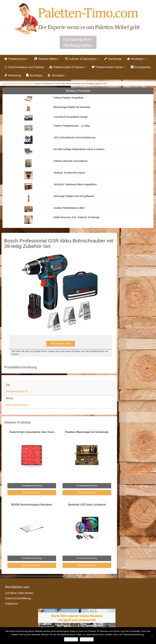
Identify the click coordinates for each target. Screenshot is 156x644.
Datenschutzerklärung (18, 598)
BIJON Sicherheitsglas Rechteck (32, 505)
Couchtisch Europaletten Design (71, 117)
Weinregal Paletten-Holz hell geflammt (74, 196)
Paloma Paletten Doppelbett (68, 98)
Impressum (12, 604)
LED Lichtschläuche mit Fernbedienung (74, 137)
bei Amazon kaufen (32, 565)
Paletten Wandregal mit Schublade (87, 432)
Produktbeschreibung (32, 486)
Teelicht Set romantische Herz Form (32, 432)
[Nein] (152, 636)
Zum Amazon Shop (61, 344)
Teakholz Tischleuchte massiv (69, 173)
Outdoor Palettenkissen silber (69, 208)
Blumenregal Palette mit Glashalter (72, 107)
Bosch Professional (23, 84)
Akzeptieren (71, 639)
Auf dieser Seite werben (19, 593)
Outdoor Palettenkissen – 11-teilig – (72, 126)
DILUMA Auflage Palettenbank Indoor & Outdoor (79, 149)
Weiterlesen (87, 639)
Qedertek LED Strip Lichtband (87, 505)
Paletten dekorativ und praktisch (71, 161)
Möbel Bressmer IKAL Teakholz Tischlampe (77, 217)
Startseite (6, 84)
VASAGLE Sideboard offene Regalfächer (75, 184)
